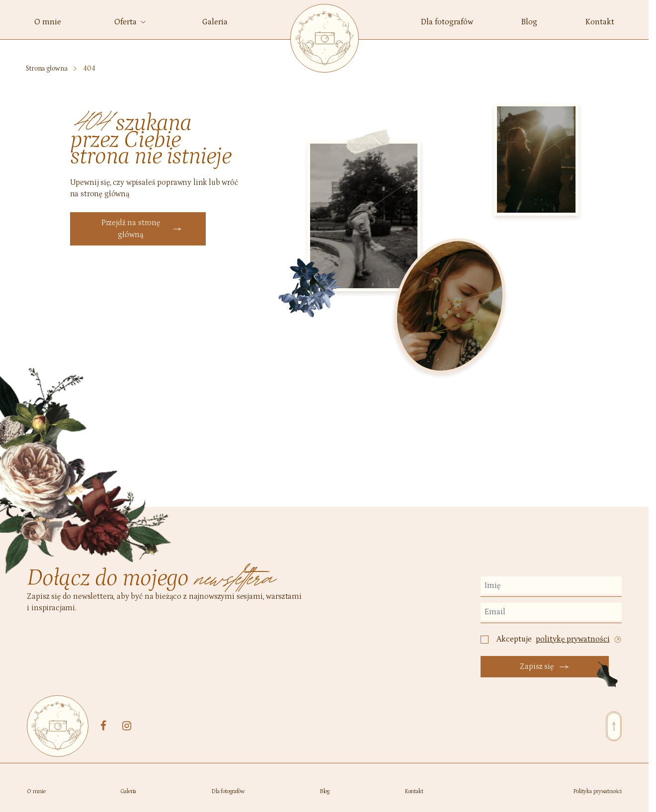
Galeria (128, 791)
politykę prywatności (573, 639)
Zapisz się (544, 666)
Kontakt (414, 791)
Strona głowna (46, 69)
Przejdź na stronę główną (142, 229)
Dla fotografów (228, 791)
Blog (325, 791)
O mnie (36, 791)
